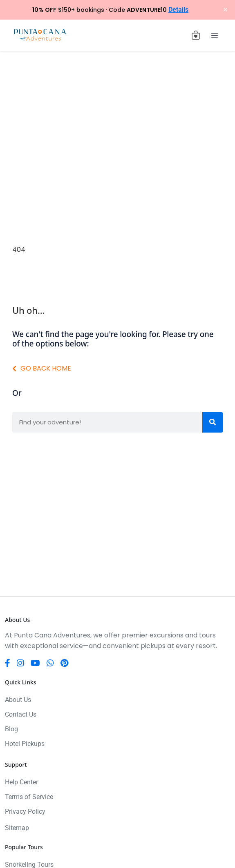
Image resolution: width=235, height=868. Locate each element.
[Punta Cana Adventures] (40, 35)
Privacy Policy (25, 811)
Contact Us (21, 714)
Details (178, 10)
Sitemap (17, 828)
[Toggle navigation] (215, 35)
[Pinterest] (64, 663)
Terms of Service (29, 797)
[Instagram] (20, 663)
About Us (18, 700)
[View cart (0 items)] (196, 35)
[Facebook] (8, 663)
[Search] (213, 422)
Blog (11, 729)
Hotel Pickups (25, 744)
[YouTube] (35, 663)
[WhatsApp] (50, 663)
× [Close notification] (225, 10)
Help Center (21, 782)
